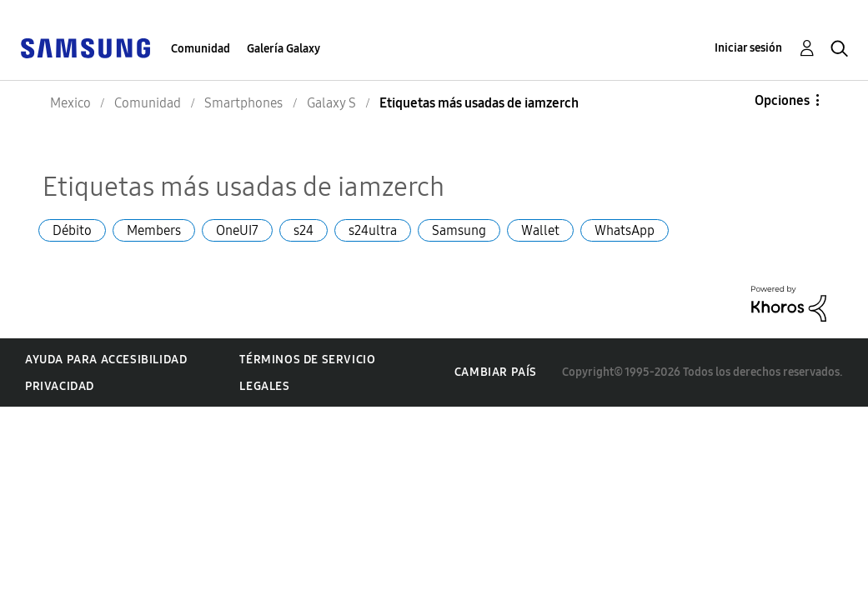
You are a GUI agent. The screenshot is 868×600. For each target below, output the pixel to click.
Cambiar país (496, 372)
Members (154, 230)
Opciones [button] (782, 100)
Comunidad (201, 49)
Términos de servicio (307, 360)
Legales (264, 386)
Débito (72, 230)
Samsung (459, 230)
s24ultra (373, 230)
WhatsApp (625, 230)
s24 (304, 230)
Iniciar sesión (748, 48)
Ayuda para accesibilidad (106, 360)
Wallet (540, 230)
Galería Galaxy (283, 49)
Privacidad (60, 386)
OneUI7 (237, 230)
